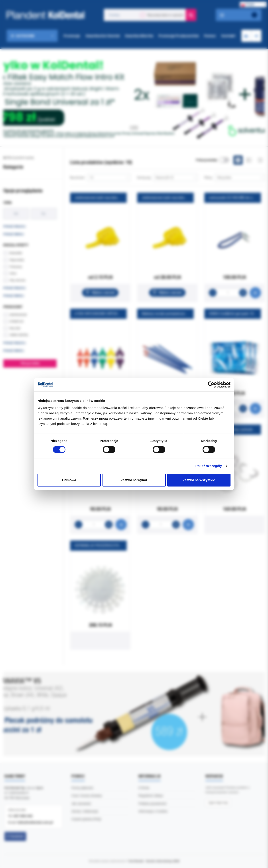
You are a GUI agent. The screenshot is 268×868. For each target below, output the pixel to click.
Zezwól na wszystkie (199, 480)
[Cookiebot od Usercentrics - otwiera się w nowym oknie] (211, 385)
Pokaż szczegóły (209, 466)
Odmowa (69, 480)
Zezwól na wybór (134, 480)
